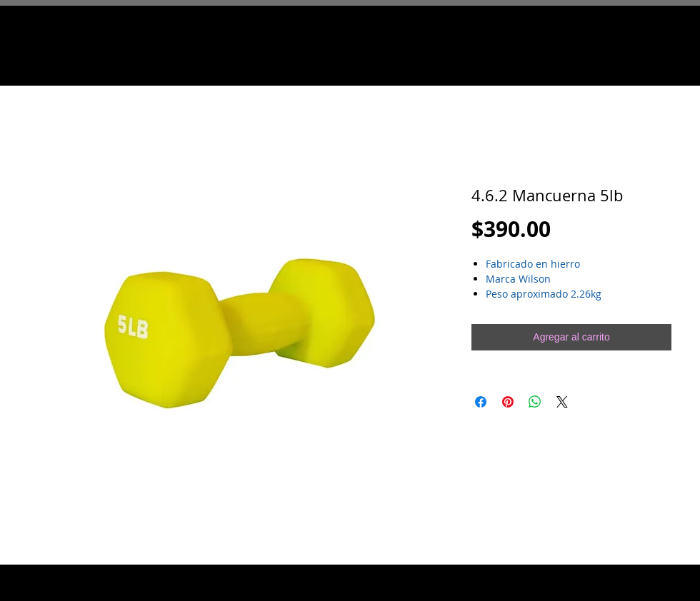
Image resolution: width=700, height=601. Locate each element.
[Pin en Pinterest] (508, 402)
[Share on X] (562, 402)
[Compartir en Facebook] (481, 402)
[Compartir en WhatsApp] (535, 402)
